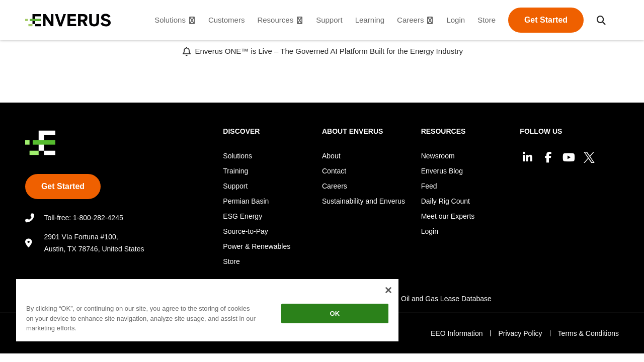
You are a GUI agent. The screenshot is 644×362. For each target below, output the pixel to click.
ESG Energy (243, 216)
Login (430, 231)
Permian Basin (246, 201)
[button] (601, 20)
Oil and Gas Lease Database (446, 299)
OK (328, 313)
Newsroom (438, 156)
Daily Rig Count (446, 201)
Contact (334, 171)
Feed (429, 186)
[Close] (379, 290)
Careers (335, 186)
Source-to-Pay (245, 231)
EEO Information (457, 333)
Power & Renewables (257, 246)
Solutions (237, 156)
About (331, 156)
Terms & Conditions (588, 333)
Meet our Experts (448, 216)
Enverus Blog (442, 171)
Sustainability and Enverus (364, 201)
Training (235, 171)
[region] (203, 312)
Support (235, 186)
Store (231, 261)
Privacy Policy (520, 333)
